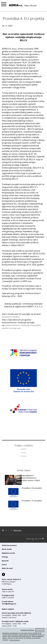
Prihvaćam (40, 630)
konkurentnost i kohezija (17, 325)
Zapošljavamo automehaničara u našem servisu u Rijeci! (31, 478)
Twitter (24, 452)
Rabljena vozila (8, 553)
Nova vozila (7, 549)
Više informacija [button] (15, 640)
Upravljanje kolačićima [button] (28, 630)
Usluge (5, 557)
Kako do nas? (8, 568)
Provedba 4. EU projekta (32, 488)
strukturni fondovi (11, 317)
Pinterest (23, 456)
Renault (5, 561)
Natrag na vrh (35, 539)
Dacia (4, 564)
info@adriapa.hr (9, 604)
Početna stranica (9, 545)
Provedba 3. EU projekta (32, 501)
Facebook (23, 449)
